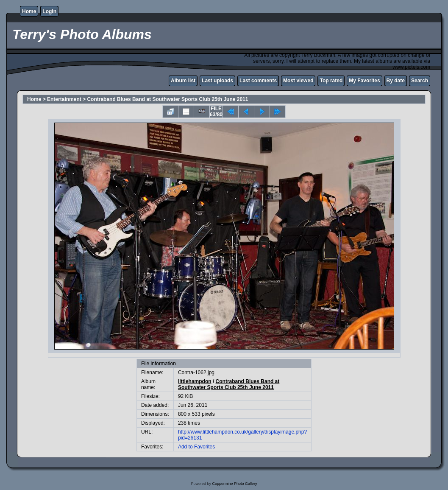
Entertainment (64, 99)
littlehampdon (195, 381)
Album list (183, 81)
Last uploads (217, 81)
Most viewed (298, 81)
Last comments (258, 81)
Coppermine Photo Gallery (234, 484)
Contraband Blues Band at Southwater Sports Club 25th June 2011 (167, 99)
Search (420, 81)
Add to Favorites (196, 447)
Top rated (331, 81)
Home (29, 11)
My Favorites (364, 81)
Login (49, 11)
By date (396, 81)
